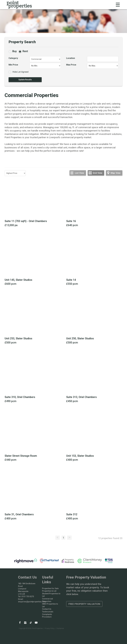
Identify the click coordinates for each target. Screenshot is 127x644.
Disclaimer (60, 628)
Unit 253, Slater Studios (18, 338)
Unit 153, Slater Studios (80, 456)
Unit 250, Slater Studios (80, 338)
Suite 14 (71, 280)
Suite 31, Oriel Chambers (19, 514)
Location (71, 58)
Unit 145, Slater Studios (18, 280)
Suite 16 (71, 221)
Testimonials (48, 612)
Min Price (13, 65)
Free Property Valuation (84, 604)
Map (116, 173)
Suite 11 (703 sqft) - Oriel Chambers (26, 221)
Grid (97, 173)
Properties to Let (49, 591)
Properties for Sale (50, 588)
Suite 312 (72, 514)
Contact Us (47, 609)
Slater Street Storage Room (21, 456)
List (79, 173)
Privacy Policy (50, 628)
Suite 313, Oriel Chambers (81, 397)
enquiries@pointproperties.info (32, 602)
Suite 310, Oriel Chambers (20, 397)
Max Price (71, 65)
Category (13, 58)
